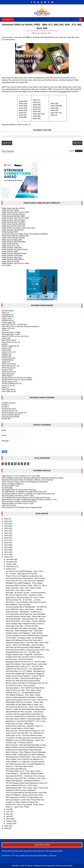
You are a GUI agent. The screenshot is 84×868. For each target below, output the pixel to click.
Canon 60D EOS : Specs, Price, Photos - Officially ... (25, 609)
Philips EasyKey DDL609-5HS (13, 230)
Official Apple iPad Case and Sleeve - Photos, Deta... (25, 702)
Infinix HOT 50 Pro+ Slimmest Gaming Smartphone (20, 326)
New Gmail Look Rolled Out (16, 769)
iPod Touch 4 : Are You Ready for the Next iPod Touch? (26, 602)
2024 (6, 524)
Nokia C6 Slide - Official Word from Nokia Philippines (25, 755)
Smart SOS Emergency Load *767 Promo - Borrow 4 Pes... (27, 700)
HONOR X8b (6, 356)
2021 (6, 531)
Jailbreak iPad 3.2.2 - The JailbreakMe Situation (23, 693)
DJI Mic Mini (6, 419)
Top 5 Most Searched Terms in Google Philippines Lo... (26, 764)
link (29, 125)
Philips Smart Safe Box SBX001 (13, 238)
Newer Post (7, 143)
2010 (6, 557)
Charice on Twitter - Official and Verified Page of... (24, 678)
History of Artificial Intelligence (13, 484)
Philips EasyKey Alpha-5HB (12, 240)
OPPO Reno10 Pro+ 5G (10, 366)
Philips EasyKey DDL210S (11, 257)
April (8, 816)
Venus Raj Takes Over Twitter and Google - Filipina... (25, 628)
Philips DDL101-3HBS (10, 252)
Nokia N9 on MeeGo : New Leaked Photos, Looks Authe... (27, 664)
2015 (6, 545)
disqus (72, 151)
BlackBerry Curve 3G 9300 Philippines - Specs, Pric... (25, 740)
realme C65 (6, 338)
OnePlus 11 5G (7, 370)
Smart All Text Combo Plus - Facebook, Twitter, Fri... (25, 726)
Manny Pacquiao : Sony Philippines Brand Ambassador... (27, 752)
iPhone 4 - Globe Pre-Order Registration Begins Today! (26, 709)
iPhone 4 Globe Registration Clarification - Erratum (24, 697)
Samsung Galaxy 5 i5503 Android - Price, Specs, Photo (26, 757)
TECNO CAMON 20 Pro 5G (12, 384)
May (8, 814)
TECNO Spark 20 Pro (10, 382)
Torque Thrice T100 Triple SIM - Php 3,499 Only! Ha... (25, 733)
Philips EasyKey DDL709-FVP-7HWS (15, 263)
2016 (6, 543)
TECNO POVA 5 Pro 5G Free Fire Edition (17, 378)
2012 (6, 552)
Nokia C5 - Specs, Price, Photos (18, 807)
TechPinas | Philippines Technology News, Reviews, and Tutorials (49, 866)
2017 (6, 540)
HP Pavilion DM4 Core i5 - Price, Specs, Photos (23, 771)
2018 (6, 538)
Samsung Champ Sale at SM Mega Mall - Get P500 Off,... (27, 607)
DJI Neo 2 (5, 405)
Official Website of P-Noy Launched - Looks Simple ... (25, 712)
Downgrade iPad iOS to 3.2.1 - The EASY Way (23, 652)
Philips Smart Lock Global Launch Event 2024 (18, 228)
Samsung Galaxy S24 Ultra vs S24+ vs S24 (18, 496)
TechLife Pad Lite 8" (9, 409)
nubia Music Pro (8, 315)
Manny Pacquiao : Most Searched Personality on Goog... (27, 745)
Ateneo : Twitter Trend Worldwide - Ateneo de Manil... (25, 645)
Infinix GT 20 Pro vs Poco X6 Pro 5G (15, 336)
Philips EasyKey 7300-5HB (11, 248)
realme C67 (6, 362)
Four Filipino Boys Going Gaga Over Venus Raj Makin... (26, 614)
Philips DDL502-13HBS (10, 210)
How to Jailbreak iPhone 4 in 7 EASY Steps (22, 785)
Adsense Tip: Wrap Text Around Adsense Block (23, 681)
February (10, 821)
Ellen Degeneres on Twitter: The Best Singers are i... (25, 797)
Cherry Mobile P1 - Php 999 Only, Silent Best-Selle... (25, 774)
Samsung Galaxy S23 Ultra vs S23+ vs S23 (18, 504)
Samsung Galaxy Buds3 (10, 417)
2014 (6, 547)
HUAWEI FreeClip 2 (9, 403)
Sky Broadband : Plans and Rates (18, 605)
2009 (6, 826)
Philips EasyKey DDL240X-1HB (13, 226)
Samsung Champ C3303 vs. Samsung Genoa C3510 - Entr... (28, 650)
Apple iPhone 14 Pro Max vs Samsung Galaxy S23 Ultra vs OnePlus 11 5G (29, 500)
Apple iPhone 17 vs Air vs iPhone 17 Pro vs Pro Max (21, 476)
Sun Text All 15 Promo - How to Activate (20, 686)
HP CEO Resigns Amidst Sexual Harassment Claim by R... (27, 783)
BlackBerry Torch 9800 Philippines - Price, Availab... (25, 583)
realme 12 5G (7, 348)
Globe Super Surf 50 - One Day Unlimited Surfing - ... (25, 736)
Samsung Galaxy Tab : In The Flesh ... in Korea (23, 600)
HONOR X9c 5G (8, 321)
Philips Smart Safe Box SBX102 (13, 214)
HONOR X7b (6, 354)
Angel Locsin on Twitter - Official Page (20, 724)
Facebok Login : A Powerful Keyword (19, 743)
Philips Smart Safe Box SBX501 (13, 208)
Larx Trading (6, 265)
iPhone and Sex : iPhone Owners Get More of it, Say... (26, 731)
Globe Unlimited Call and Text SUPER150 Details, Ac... (26, 747)
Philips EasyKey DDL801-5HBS (13, 216)
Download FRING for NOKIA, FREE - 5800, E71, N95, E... (27, 586)
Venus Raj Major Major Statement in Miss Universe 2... (26, 624)
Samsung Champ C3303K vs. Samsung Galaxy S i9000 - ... (28, 719)
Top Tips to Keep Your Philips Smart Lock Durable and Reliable (25, 234)
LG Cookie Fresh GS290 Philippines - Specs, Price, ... (25, 571)
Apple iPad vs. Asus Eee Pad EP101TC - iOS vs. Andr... (26, 721)
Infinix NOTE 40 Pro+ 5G (11, 342)
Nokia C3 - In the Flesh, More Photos (19, 766)
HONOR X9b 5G (8, 360)
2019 (6, 536)
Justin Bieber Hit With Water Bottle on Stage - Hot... (25, 705)
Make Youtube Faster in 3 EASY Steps (20, 728)
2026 (6, 519)
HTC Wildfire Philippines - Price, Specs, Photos (23, 695)
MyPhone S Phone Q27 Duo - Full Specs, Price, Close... (26, 778)
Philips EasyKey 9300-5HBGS (13, 259)
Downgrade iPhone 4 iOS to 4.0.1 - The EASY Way (24, 666)
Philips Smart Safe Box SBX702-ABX (15, 236)
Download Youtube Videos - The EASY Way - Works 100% (27, 643)
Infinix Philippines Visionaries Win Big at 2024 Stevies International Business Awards (32, 478)
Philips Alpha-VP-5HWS (10, 261)
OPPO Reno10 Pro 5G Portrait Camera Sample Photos (22, 507)
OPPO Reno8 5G (8, 374)
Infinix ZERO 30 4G (9, 391)
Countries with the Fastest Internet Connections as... (25, 714)
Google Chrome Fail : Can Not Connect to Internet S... (26, 657)
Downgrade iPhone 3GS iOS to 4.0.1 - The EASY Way (26, 662)
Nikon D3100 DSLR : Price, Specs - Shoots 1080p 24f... (26, 621)
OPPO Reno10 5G (8, 368)
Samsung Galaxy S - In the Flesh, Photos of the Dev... (25, 800)
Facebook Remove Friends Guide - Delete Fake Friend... (27, 616)
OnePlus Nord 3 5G (9, 372)
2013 (6, 550)
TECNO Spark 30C (9, 323)
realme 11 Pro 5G (8, 386)
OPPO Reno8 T (7, 376)
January (9, 824)
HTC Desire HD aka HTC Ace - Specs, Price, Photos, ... (26, 707)
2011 (6, 555)
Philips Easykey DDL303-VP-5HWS (15, 250)
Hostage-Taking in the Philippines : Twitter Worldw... (25, 633)
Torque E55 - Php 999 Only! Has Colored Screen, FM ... (26, 738)
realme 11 (5, 388)
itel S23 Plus (6, 350)
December (10, 559)
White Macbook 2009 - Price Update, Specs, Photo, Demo (27, 788)
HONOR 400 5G (8, 317)
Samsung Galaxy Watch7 (11, 415)
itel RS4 (5, 344)
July (8, 809)
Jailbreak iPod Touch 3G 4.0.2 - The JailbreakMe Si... (25, 669)
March (9, 819)
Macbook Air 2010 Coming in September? (21, 790)
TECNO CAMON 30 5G (10, 346)
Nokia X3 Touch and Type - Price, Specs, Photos (24, 690)
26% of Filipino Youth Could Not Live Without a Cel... (25, 759)
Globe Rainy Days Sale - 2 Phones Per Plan (22, 626)
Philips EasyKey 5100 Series (12, 256)
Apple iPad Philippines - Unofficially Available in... (24, 781)
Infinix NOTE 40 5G (9, 340)
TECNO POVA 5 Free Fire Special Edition (17, 380)
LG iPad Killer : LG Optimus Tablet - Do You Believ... (25, 638)
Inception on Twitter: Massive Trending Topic (22, 802)
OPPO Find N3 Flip (9, 364)
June (8, 812)
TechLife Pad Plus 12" (10, 411)
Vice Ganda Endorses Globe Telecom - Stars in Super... (26, 578)
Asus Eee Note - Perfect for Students (19, 659)
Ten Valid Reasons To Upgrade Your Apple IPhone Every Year (24, 492)
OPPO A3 (5, 330)
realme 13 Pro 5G (8, 328)
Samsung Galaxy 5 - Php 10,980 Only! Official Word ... (26, 688)
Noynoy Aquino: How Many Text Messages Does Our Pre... (27, 683)
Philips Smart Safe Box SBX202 (13, 224)
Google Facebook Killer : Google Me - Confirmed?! (24, 655)
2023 (6, 526)
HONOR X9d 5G (8, 311)
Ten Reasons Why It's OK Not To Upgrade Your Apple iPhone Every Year (28, 494)
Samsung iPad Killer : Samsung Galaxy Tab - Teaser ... (26, 619)
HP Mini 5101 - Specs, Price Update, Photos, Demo (25, 805)
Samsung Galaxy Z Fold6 (11, 332)
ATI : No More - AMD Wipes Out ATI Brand (21, 574)
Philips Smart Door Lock (10, 246)
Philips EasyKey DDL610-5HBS (13, 220)
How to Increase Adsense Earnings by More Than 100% (26, 793)
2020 (6, 533)
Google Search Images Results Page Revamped (24, 750)
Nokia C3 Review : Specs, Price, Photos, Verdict (23, 588)
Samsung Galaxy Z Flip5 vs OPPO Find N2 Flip (19, 501)
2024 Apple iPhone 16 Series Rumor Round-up (19, 490)
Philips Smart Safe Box (10, 244)
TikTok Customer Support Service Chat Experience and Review (25, 482)
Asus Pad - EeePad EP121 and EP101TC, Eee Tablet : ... (27, 716)
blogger (79, 151)
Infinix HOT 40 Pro (8, 390)
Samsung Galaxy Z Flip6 (11, 334)
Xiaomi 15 (5, 313)
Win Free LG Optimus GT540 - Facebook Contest (24, 595)
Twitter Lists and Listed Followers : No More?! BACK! (25, 676)
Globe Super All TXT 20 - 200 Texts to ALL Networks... (26, 581)
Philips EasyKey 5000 (10, 232)
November (10, 562)
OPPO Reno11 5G (8, 358)
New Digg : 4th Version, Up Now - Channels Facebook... (26, 593)
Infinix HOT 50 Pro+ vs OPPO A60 (14, 325)
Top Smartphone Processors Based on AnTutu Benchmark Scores (26, 498)
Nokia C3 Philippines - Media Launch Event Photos (24, 795)
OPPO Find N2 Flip (9, 505)
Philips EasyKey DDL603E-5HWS (14, 254)
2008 (6, 828)
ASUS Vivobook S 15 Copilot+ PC (14, 413)
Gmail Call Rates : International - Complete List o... (24, 612)
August (9, 569)
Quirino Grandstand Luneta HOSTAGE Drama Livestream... (28, 636)
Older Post (77, 143)
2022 (6, 528)
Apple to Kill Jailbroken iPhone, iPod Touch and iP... (25, 640)
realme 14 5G (7, 319)
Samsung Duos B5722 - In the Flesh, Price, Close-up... (26, 776)
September (10, 566)
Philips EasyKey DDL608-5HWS (13, 242)
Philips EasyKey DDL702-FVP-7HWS (15, 212)
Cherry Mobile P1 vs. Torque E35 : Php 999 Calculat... (25, 762)
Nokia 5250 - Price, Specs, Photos (18, 590)
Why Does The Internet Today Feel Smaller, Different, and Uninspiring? (27, 480)
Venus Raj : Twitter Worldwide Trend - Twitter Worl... (25, 631)
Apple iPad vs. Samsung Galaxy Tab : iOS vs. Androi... (26, 597)
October (9, 564)
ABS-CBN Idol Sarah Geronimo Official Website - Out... (26, 647)
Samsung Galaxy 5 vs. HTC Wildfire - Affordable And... (26, 671)
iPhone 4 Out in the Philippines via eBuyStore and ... (25, 576)
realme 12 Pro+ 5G (9, 352)
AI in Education (7, 488)
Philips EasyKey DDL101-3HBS (13, 222)
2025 (6, 521)
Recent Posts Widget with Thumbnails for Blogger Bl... (26, 674)
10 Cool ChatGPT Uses (10, 486)
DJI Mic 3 (5, 407)
